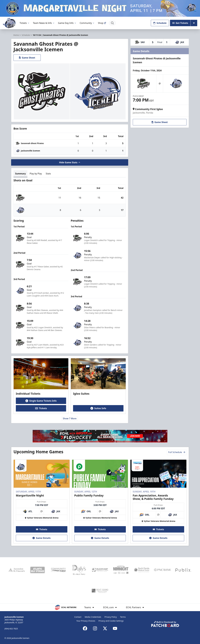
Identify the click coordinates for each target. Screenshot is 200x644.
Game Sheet (27, 58)
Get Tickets (180, 23)
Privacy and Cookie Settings (111, 621)
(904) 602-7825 (11, 629)
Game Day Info (67, 23)
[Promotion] (100, 8)
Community (87, 23)
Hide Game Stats (70, 162)
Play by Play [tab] (36, 174)
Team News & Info (44, 23)
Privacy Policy (111, 617)
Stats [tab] (48, 174)
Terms (123, 617)
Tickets (25, 23)
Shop (102, 23)
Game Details (42, 538)
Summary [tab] (20, 174)
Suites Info (98, 408)
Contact (78, 617)
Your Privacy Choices (86, 621)
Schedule (160, 23)
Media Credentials (93, 617)
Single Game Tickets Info (41, 401)
